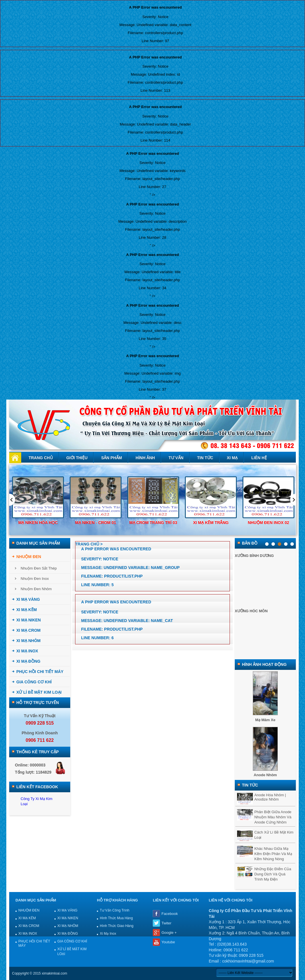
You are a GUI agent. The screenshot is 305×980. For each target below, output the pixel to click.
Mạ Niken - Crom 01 (96, 523)
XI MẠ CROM (28, 630)
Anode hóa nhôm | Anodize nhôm (270, 797)
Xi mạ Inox (108, 934)
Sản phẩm (112, 458)
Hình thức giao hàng (117, 926)
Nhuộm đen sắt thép (39, 568)
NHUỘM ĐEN (29, 557)
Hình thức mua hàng (116, 918)
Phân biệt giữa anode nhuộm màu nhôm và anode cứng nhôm (273, 817)
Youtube (168, 942)
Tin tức (205, 458)
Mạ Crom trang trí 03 (153, 523)
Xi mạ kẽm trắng (211, 523)
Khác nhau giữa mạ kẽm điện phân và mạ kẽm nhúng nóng (273, 854)
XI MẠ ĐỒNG (28, 661)
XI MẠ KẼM (27, 610)
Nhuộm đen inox (35, 579)
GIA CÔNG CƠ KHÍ (34, 682)
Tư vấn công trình (115, 910)
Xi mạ (232, 458)
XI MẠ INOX (27, 651)
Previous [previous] (12, 500)
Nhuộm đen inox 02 (268, 523)
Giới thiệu (77, 458)
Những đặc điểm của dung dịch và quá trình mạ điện (273, 874)
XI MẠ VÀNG (28, 599)
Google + (169, 933)
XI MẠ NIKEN (29, 620)
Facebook (170, 914)
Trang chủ (41, 458)
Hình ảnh (145, 458)
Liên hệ (259, 458)
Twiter (166, 923)
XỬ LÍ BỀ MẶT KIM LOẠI (39, 692)
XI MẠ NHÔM (28, 641)
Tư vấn (176, 458)
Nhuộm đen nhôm (36, 589)
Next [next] (293, 500)
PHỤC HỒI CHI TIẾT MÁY (40, 672)
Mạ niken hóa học (38, 523)
